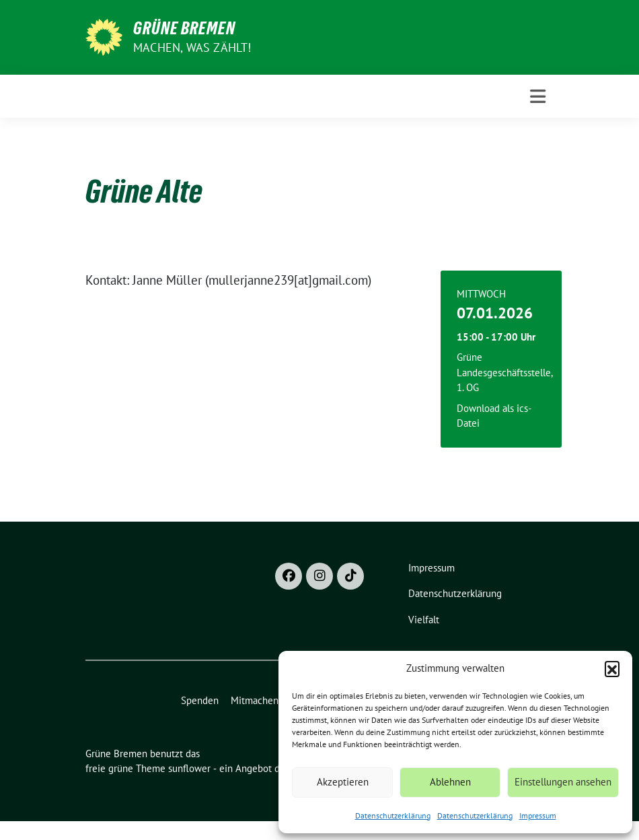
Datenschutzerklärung (393, 815)
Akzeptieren (343, 782)
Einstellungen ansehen (563, 782)
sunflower (189, 768)
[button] (612, 668)
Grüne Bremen (184, 28)
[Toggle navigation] (538, 97)
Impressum (538, 815)
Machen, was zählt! (192, 47)
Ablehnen (450, 782)
